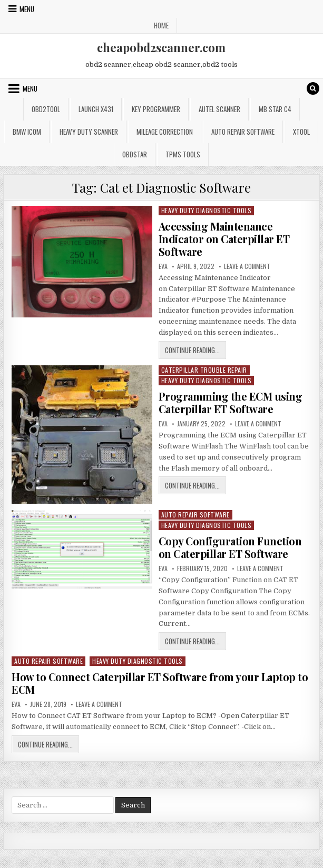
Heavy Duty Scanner (89, 132)
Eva (163, 266)
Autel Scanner (219, 109)
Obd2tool (46, 109)
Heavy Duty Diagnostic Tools (207, 210)
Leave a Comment (247, 266)
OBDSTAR (135, 154)
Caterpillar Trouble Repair (204, 370)
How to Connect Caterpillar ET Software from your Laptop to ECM (160, 683)
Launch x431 (96, 109)
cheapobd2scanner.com (161, 47)
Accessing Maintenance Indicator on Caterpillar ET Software (224, 239)
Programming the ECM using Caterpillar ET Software (231, 402)
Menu (27, 9)
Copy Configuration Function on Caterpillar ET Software (230, 547)
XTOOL (301, 132)
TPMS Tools (183, 154)
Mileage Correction (165, 132)
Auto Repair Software (243, 132)
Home (161, 25)
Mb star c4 (275, 109)
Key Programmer (156, 109)
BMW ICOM (27, 132)
